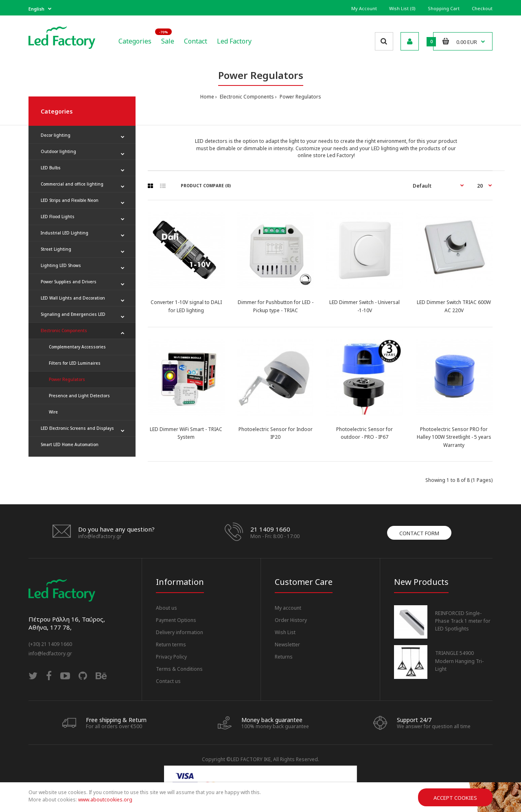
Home (207, 97)
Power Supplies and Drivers (69, 282)
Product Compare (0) (206, 186)
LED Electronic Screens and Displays (77, 428)
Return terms (171, 645)
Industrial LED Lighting (65, 233)
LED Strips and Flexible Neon (70, 200)
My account (288, 608)
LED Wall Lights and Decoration (73, 298)
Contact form (419, 533)
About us (166, 608)
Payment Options (176, 620)
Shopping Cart (444, 8)
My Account (364, 8)
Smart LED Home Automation (70, 444)
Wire (53, 412)
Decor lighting (56, 135)
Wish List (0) (402, 8)
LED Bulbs (51, 168)
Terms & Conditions (179, 669)
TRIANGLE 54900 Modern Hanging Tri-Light (459, 661)
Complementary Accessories (77, 347)
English (36, 9)
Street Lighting (56, 249)
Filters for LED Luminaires (75, 363)
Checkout (482, 8)
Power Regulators (300, 97)
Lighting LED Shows (61, 265)
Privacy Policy (171, 657)
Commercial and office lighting (72, 184)
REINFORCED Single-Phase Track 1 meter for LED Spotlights (463, 621)
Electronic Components (246, 97)
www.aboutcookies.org (105, 800)
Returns (284, 657)
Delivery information (180, 632)
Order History (291, 620)
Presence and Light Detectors (79, 396)
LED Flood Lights (58, 217)
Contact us (168, 681)
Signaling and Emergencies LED (73, 314)
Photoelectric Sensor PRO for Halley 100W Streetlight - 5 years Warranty (454, 437)
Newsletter (287, 645)
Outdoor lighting (58, 151)
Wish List (285, 632)
